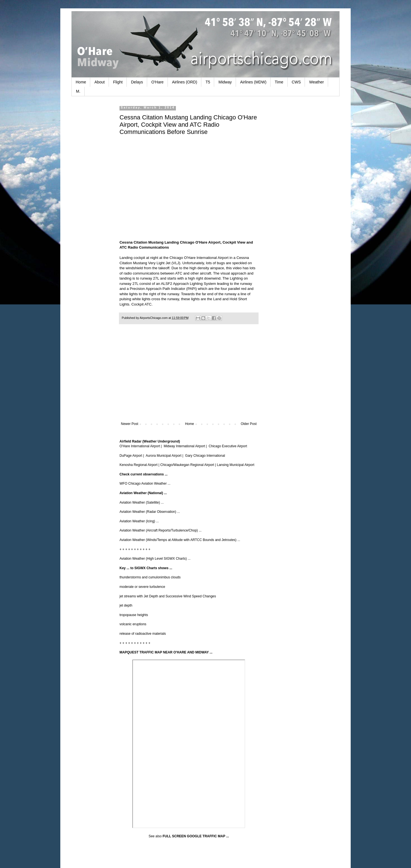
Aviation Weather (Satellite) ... (142, 502)
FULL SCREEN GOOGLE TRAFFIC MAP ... (196, 836)
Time (279, 82)
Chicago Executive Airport (228, 446)
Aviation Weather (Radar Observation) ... (150, 512)
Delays (137, 82)
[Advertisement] (189, 376)
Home (81, 82)
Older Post (249, 424)
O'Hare (157, 82)
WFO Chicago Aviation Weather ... (145, 484)
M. (78, 91)
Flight (118, 82)
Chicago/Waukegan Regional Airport (187, 465)
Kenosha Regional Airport (138, 465)
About (100, 82)
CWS (296, 82)
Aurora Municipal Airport (164, 456)
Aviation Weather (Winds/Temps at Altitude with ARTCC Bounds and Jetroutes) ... (180, 540)
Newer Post (130, 424)
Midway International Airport (184, 446)
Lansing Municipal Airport (236, 465)
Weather (316, 82)
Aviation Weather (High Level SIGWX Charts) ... (155, 559)
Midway (225, 82)
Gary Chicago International (205, 456)
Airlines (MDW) (253, 82)
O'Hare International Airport (140, 446)
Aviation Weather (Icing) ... (139, 521)
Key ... (124, 568)
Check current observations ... (144, 474)
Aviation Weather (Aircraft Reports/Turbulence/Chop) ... (161, 530)
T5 (208, 82)
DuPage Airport (131, 456)
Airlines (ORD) (185, 82)
